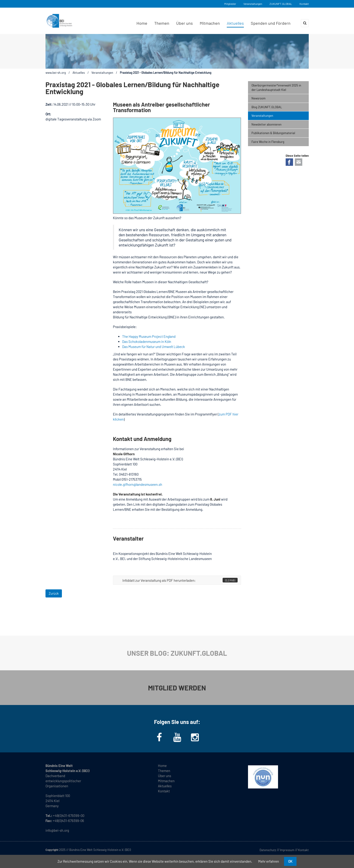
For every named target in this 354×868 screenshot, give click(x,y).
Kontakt (304, 4)
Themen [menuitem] (162, 23)
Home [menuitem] (142, 23)
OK (290, 861)
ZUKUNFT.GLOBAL (281, 4)
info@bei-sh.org (57, 830)
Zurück (54, 593)
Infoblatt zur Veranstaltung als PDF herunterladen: (180, 580)
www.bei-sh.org (56, 73)
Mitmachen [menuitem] (210, 23)
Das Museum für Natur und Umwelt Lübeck (154, 347)
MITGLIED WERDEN (177, 688)
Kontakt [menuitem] (164, 791)
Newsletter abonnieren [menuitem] (266, 124)
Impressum (287, 850)
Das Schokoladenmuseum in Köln (147, 342)
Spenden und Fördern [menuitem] (271, 23)
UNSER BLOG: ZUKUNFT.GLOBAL (177, 653)
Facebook (289, 162)
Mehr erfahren (269, 861)
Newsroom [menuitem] (259, 98)
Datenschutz (268, 850)
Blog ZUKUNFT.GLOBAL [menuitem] (267, 107)
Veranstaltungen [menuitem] (262, 116)
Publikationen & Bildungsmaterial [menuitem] (273, 133)
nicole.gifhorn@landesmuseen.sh (138, 484)
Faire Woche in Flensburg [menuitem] (268, 142)
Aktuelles (79, 73)
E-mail (299, 162)
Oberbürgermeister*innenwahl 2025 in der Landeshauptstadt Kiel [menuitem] (276, 88)
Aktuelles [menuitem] (235, 23)
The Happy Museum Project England (149, 336)
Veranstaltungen (253, 4)
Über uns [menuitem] (185, 23)
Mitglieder (230, 4)
